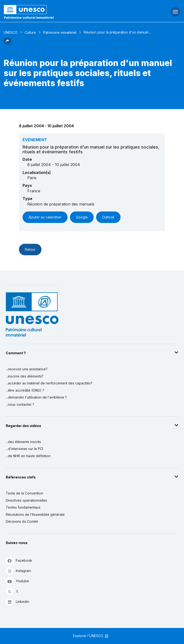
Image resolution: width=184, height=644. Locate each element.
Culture (30, 32)
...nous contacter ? (20, 404)
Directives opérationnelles (26, 500)
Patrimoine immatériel (60, 32)
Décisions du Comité (22, 521)
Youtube (17, 581)
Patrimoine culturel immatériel (29, 17)
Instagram (18, 571)
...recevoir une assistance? (27, 369)
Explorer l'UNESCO (91, 636)
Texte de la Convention (24, 493)
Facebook (19, 561)
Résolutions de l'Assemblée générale (35, 514)
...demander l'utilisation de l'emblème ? (36, 397)
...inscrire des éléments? (25, 376)
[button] (7, 43)
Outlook (108, 217)
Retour (30, 249)
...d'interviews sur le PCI (24, 449)
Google (82, 217)
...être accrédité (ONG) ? (25, 390)
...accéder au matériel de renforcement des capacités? (49, 383)
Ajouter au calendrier (45, 217)
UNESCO (11, 32)
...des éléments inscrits (23, 442)
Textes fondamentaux (23, 507)
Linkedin (17, 602)
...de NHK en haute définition (28, 456)
